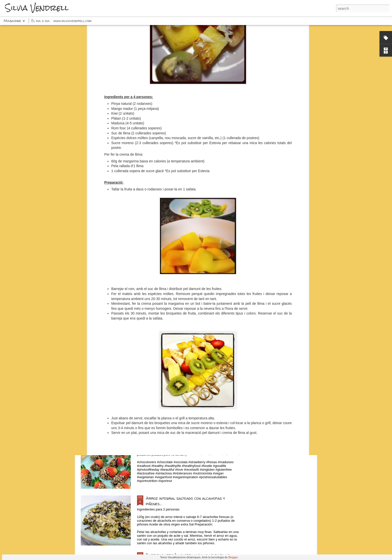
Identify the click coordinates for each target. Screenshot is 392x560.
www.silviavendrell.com (72, 21)
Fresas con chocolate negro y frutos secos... (188, 441)
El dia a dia (40, 21)
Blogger (233, 557)
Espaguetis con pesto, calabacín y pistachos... (188, 385)
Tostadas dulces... (162, 328)
